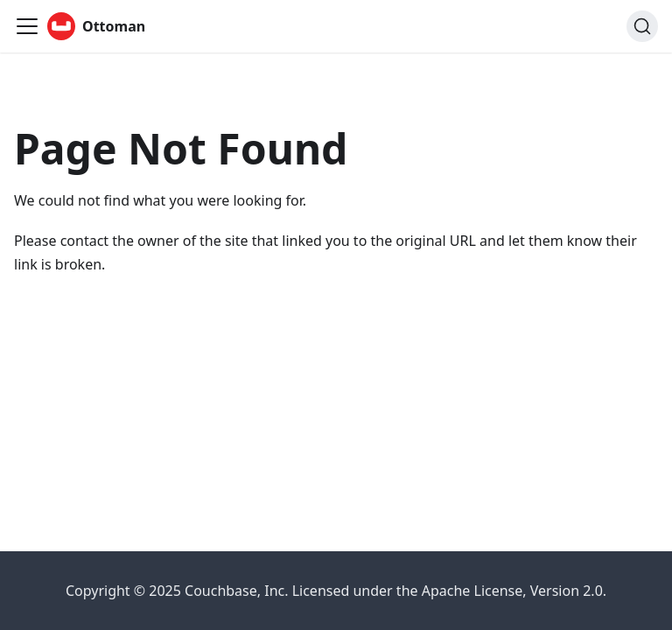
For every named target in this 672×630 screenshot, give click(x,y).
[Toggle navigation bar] (27, 26)
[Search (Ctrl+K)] (642, 26)
